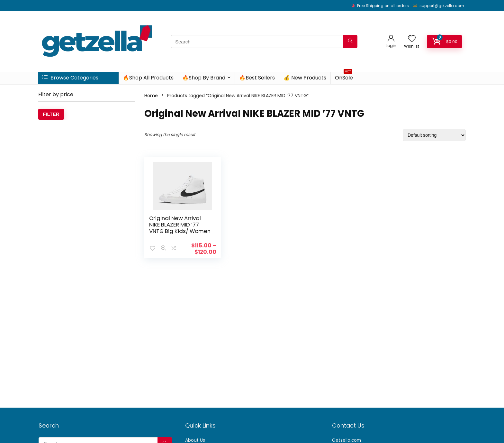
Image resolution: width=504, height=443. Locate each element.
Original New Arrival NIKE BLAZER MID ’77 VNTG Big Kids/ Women (175, 228)
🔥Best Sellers (257, 78)
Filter (51, 114)
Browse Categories (70, 78)
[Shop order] (434, 135)
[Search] (350, 42)
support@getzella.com (442, 6)
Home (151, 96)
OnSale (344, 77)
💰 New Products (305, 78)
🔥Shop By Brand (204, 78)
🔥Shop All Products (148, 78)
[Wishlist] (412, 39)
